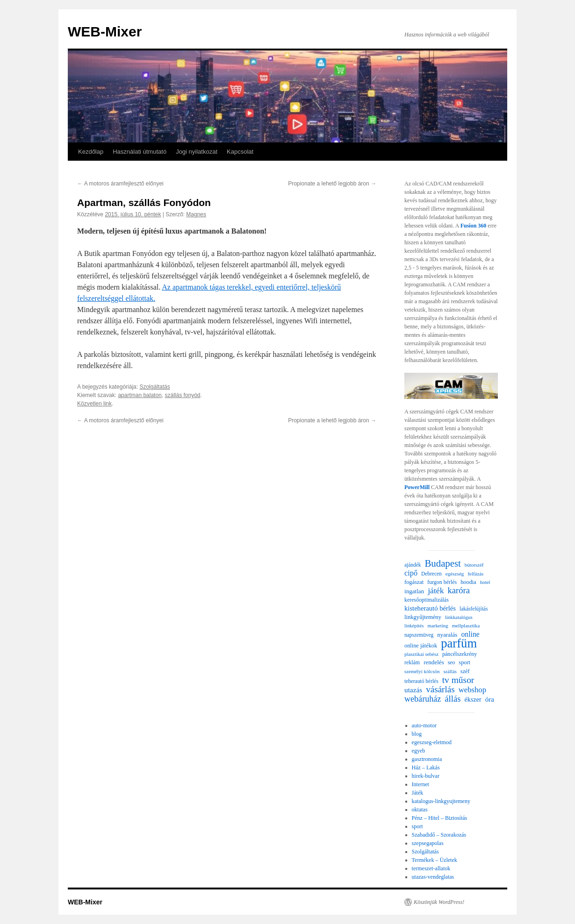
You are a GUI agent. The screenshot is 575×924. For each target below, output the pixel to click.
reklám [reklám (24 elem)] (412, 662)
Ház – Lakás (426, 768)
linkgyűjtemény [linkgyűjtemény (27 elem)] (423, 617)
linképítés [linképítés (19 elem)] (414, 626)
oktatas (420, 810)
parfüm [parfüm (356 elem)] (459, 643)
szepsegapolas (428, 843)
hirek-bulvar (426, 776)
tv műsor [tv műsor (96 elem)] (458, 680)
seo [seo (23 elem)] (452, 663)
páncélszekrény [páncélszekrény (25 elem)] (460, 654)
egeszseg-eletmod (432, 742)
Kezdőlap (91, 152)
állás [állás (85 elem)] (453, 699)
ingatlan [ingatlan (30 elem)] (414, 591)
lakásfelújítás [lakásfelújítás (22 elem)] (474, 609)
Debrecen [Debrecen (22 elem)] (431, 574)
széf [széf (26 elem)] (465, 671)
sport (417, 826)
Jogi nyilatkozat (197, 152)
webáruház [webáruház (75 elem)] (423, 699)
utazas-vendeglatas (433, 877)
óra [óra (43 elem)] (490, 699)
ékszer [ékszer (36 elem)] (473, 699)
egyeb (419, 751)
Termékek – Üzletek (435, 860)
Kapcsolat (240, 152)
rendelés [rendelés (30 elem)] (434, 662)
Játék (418, 793)
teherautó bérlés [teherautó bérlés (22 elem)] (421, 681)
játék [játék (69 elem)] (436, 590)
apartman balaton (140, 395)
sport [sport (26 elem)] (464, 662)
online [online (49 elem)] (470, 634)
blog (417, 734)
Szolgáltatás (155, 387)
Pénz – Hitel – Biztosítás (440, 818)
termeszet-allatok (431, 868)
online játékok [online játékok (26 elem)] (421, 646)
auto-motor (424, 725)
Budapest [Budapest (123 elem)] (443, 563)
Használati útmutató (140, 152)
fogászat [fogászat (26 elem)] (414, 582)
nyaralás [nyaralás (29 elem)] (447, 635)
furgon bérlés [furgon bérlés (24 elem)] (442, 582)
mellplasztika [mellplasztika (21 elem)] (466, 625)
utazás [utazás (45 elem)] (413, 690)
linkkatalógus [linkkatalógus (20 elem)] (459, 617)
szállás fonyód (182, 395)
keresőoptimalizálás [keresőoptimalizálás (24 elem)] (427, 600)
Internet (420, 784)
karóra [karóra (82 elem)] (459, 590)
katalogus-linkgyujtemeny (441, 801)
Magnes (196, 214)
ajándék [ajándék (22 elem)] (413, 565)
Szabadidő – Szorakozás (439, 835)
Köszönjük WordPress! (439, 902)
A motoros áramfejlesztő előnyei (120, 184)
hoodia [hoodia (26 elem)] (468, 582)
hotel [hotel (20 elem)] (485, 582)
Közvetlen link (94, 404)
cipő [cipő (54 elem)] (411, 573)
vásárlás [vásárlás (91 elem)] (440, 689)
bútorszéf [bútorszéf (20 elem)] (474, 565)
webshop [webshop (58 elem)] (472, 690)
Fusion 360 (474, 226)
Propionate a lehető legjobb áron (332, 184)
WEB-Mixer (105, 32)
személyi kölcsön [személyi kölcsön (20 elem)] (422, 671)
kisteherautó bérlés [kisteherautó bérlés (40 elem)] (430, 608)
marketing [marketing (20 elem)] (438, 625)
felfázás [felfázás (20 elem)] (475, 574)
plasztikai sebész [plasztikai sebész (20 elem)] (421, 654)
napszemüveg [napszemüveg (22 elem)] (419, 635)
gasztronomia (427, 759)
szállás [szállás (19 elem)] (450, 672)
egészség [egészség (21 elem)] (455, 574)
